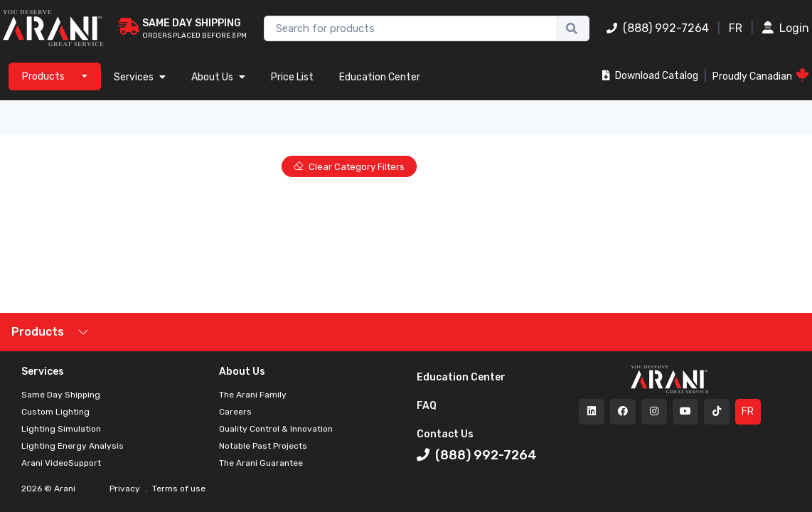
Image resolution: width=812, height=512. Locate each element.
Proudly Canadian (761, 75)
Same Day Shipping (61, 395)
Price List (292, 77)
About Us (218, 77)
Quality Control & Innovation (276, 429)
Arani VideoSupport (61, 463)
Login (786, 28)
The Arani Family (253, 395)
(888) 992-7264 (658, 28)
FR (736, 28)
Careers (235, 412)
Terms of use (178, 489)
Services (140, 77)
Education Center (380, 77)
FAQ (427, 406)
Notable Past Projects (263, 446)
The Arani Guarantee (261, 463)
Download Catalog (650, 76)
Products (38, 332)
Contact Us (445, 434)
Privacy (126, 489)
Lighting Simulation (61, 429)
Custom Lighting (55, 412)
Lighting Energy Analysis (73, 446)
